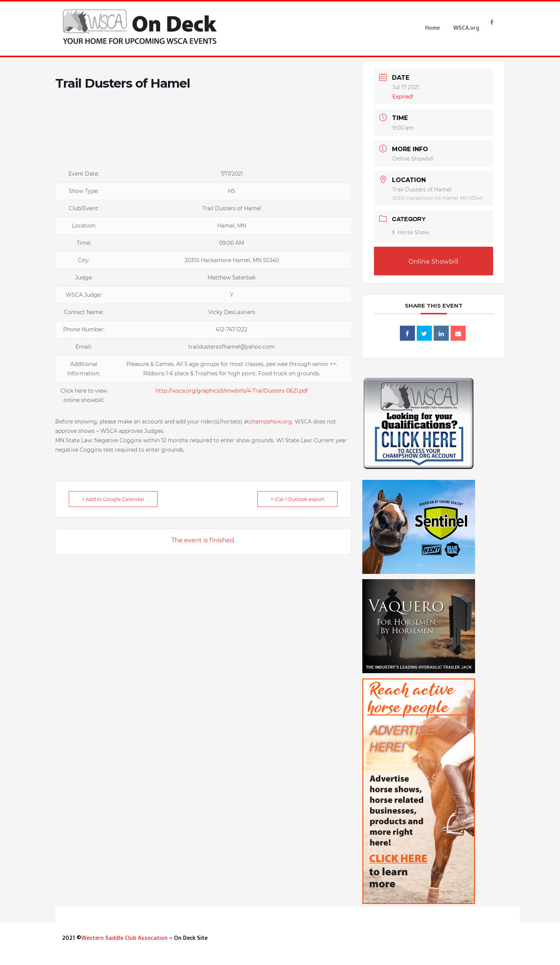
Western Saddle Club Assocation (124, 938)
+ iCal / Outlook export (297, 499)
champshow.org (271, 422)
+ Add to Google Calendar (113, 499)
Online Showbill (413, 159)
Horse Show (411, 232)
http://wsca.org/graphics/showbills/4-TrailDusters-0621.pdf (232, 391)
